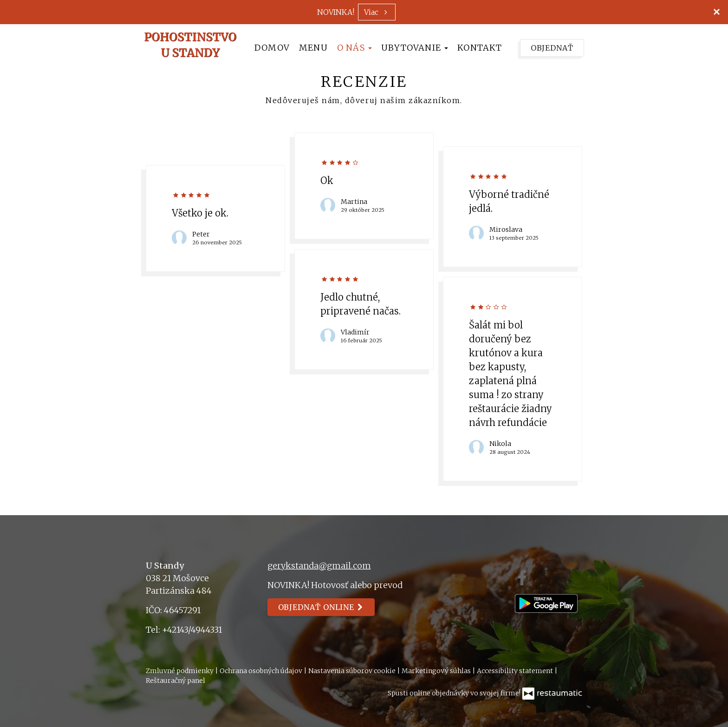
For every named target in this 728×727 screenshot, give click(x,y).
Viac (377, 12)
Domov (272, 48)
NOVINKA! (336, 12)
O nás (354, 48)
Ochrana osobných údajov (262, 671)
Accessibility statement (516, 671)
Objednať (552, 48)
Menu (313, 48)
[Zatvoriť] (716, 12)
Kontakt (480, 48)
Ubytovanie (415, 48)
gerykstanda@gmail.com (319, 566)
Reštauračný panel (175, 681)
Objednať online (321, 607)
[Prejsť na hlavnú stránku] (190, 44)
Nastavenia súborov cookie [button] (353, 671)
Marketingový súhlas (437, 671)
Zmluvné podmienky (180, 671)
